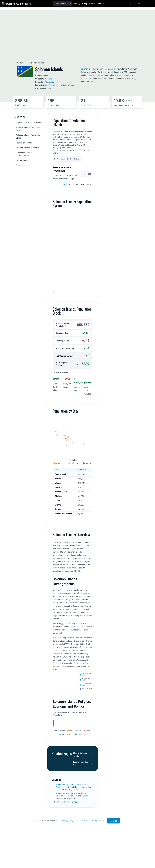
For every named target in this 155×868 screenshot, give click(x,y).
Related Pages (22, 160)
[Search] (143, 4)
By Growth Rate (73, 159)
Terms (77, 848)
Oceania (49, 79)
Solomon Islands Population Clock (28, 136)
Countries (22, 63)
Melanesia (49, 82)
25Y (76, 184)
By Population (59, 159)
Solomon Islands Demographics (25, 154)
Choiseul (59, 523)
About (91, 848)
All (65, 184)
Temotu (58, 536)
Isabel (58, 527)
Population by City (24, 143)
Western (71, 85)
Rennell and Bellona (63, 540)
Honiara (46, 76)
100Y (89, 184)
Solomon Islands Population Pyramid (28, 129)
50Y (82, 184)
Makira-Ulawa (61, 518)
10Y (70, 184)
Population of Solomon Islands (29, 122)
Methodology (99, 848)
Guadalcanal (54, 85)
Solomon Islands (88, 69)
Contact (84, 848)
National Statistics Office (67, 829)
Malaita (64, 85)
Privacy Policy (68, 848)
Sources (19, 165)
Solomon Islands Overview (27, 148)
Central (58, 531)
